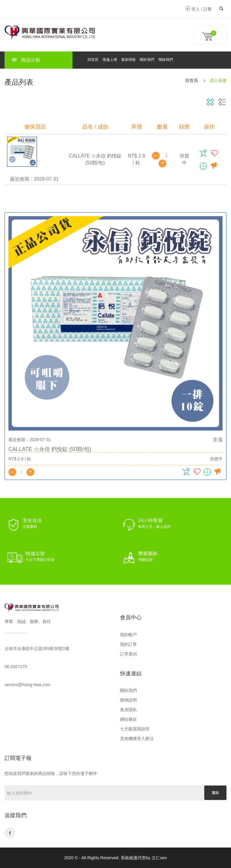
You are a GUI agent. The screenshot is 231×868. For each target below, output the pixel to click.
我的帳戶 (128, 635)
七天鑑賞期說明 (135, 729)
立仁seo (159, 858)
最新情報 (128, 60)
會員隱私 (128, 710)
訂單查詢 (128, 654)
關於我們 (147, 60)
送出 (215, 793)
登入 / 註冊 (199, 9)
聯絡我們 (166, 60)
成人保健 (218, 80)
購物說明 (128, 700)
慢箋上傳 (110, 60)
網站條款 (128, 719)
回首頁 (93, 60)
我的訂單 (128, 644)
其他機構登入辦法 (137, 739)
